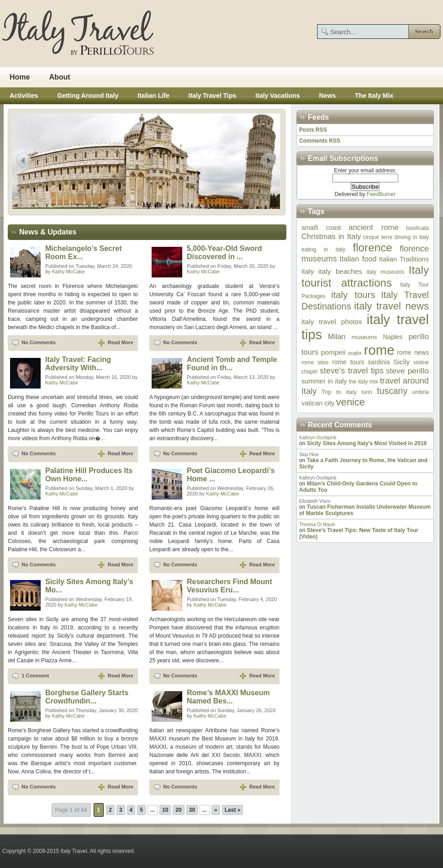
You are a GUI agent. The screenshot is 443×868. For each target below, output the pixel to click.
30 (192, 810)
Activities (24, 96)
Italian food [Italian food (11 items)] (358, 259)
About (59, 77)
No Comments (39, 342)
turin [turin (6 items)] (367, 392)
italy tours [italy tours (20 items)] (353, 295)
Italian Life (153, 96)
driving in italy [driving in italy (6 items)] (412, 237)
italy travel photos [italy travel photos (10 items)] (332, 322)
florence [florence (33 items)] (372, 248)
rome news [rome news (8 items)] (413, 353)
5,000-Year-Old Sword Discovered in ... (224, 253)
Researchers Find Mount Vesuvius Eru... (229, 586)
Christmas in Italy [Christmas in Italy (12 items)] (331, 237)
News (328, 96)
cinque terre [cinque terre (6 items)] (378, 237)
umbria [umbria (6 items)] (421, 392)
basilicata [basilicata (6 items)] (417, 228)
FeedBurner (381, 194)
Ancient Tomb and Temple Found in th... (232, 364)
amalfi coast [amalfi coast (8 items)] (321, 228)
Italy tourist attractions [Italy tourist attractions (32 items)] (365, 276)
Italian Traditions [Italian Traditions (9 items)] (404, 259)
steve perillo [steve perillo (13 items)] (407, 371)
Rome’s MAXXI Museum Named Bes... (228, 697)
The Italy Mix (374, 96)
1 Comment (35, 676)
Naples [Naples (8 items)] (393, 337)
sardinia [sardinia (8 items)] (379, 362)
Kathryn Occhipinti (318, 438)
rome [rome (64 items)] (379, 350)
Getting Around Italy (88, 96)
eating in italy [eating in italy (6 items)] (323, 250)
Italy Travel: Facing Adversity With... (78, 364)
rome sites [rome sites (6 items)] (315, 362)
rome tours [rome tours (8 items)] (348, 362)
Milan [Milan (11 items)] (337, 336)
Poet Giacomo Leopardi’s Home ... (231, 475)
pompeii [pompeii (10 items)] (333, 352)
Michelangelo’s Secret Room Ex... (83, 253)
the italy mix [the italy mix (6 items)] (364, 382)
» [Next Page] (216, 810)
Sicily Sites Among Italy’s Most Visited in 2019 (367, 443)
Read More (121, 342)
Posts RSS (313, 130)
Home (20, 77)
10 (165, 810)
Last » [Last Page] (233, 810)
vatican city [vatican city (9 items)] (318, 403)
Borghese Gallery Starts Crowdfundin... (87, 697)
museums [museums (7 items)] (364, 337)
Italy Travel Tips (213, 96)
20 (178, 810)
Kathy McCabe (69, 272)
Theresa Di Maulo (317, 525)
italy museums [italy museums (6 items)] (386, 272)
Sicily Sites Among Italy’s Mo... (89, 586)
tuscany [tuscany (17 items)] (392, 391)
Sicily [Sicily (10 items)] (401, 362)
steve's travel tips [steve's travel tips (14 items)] (352, 371)
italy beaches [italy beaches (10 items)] (340, 271)
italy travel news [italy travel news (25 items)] (391, 306)
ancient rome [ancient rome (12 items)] (373, 227)
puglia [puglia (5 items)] (354, 353)
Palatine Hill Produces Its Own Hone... (89, 475)
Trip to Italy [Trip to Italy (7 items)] (339, 392)
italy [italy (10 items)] (308, 271)
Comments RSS (320, 141)
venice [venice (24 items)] (351, 402)
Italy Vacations (277, 96)
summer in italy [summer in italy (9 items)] (324, 381)
